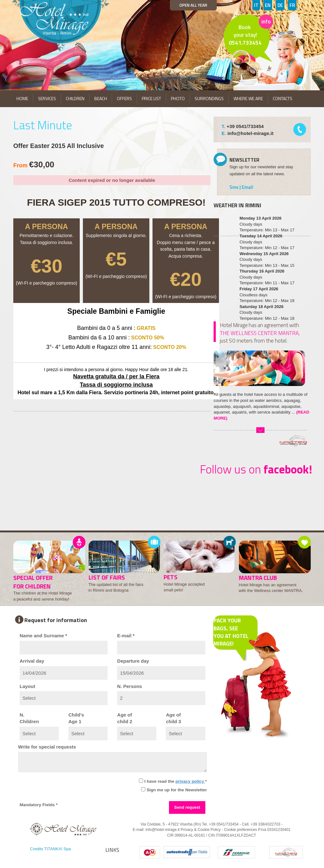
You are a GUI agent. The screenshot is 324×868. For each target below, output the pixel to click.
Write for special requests (47, 747)
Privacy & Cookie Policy (201, 830)
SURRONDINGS (209, 98)
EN (268, 5)
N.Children (29, 718)
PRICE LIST (151, 98)
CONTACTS (283, 98)
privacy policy (190, 781)
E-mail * (126, 636)
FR (292, 5)
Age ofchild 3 (173, 718)
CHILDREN (75, 98)
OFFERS (124, 98)
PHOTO (178, 98)
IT (256, 5)
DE (280, 5)
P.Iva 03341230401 (274, 830)
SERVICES (47, 98)
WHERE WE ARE (248, 98)
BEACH (101, 98)
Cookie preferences (240, 830)
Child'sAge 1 (76, 718)
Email (247, 187)
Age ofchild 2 (125, 718)
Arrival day (32, 661)
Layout (27, 686)
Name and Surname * (43, 636)
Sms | (236, 187)
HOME (22, 98)
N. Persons (129, 686)
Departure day (133, 661)
